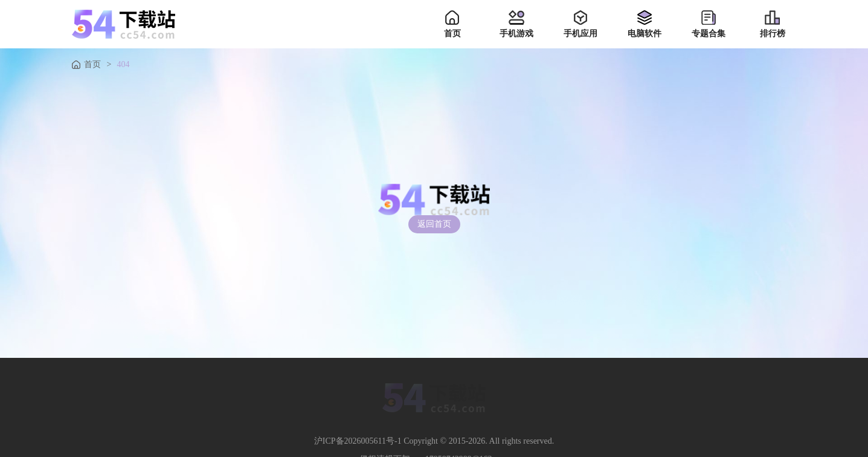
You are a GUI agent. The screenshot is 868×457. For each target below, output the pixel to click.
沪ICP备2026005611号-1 (358, 441)
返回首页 (434, 224)
